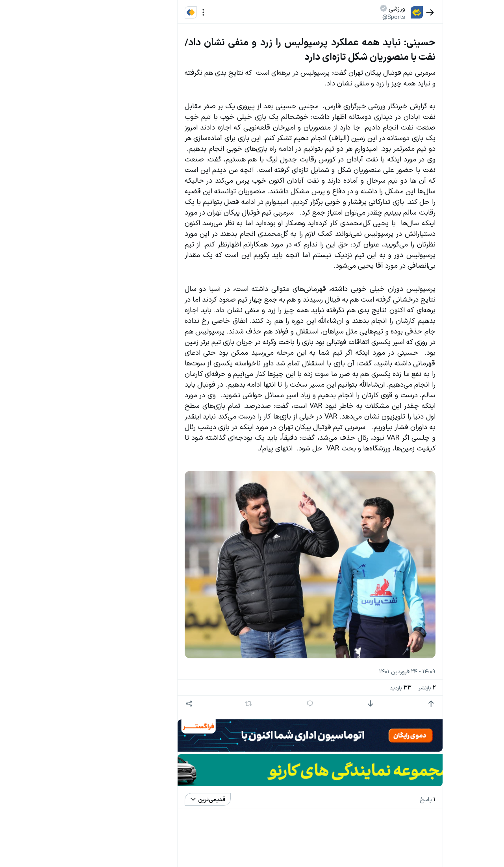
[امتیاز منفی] (379, 704)
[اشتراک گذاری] (197, 704)
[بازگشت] (438, 12)
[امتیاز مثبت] (439, 704)
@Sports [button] (402, 17)
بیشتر (159, 585)
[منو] (211, 12)
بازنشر (435, 687)
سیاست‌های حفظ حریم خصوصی (67, 94)
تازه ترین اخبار (145, 119)
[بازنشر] (257, 704)
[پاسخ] (318, 704)
